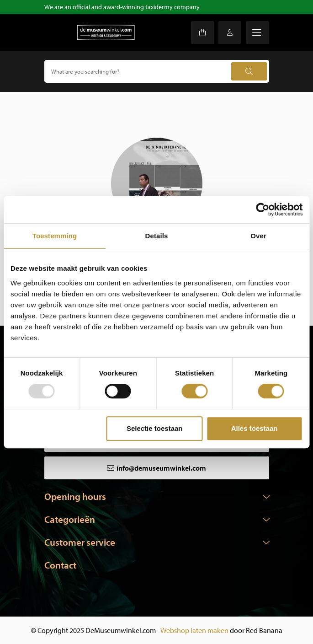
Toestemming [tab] (55, 236)
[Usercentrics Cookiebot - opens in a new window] (263, 209)
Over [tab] (258, 236)
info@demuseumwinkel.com (161, 468)
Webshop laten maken (194, 630)
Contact (60, 565)
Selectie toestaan (155, 428)
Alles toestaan (255, 428)
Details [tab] (157, 236)
